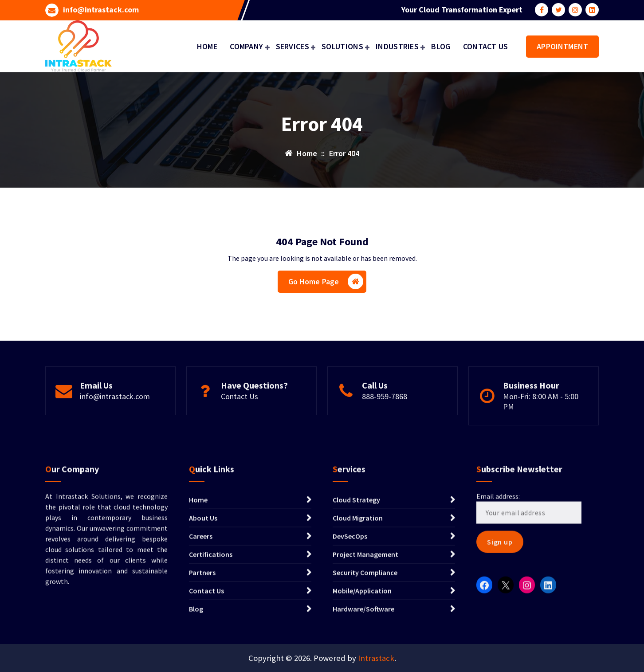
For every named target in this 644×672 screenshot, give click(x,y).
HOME (207, 46)
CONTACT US (486, 46)
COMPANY (246, 46)
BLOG (441, 46)
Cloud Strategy (356, 576)
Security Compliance (365, 649)
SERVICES (293, 46)
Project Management (365, 631)
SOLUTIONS (342, 46)
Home (198, 576)
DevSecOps (350, 613)
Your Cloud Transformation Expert (462, 9)
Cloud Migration (358, 594)
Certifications (211, 631)
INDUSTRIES (397, 46)
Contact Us (240, 426)
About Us (203, 594)
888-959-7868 (385, 426)
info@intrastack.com (101, 9)
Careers (201, 613)
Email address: (529, 584)
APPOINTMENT (562, 46)
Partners (202, 649)
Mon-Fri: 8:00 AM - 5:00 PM (541, 431)
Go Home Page (326, 284)
